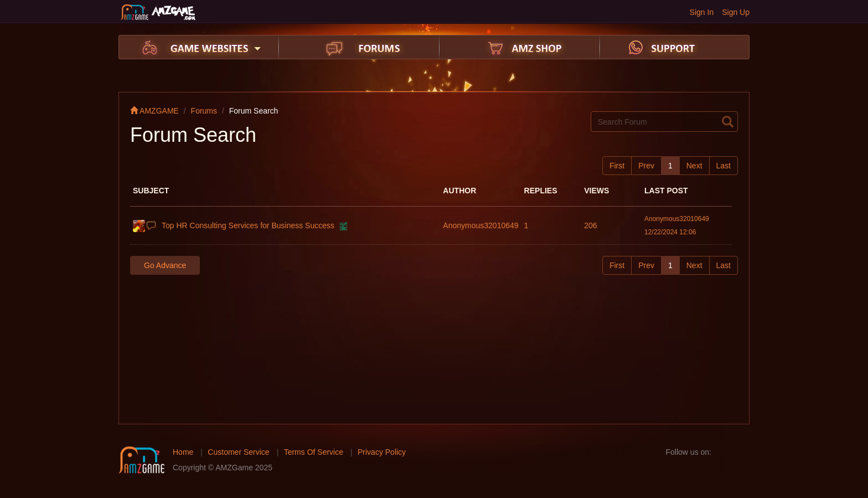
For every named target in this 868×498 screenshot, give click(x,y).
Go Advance (165, 265)
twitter (741, 452)
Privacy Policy (382, 452)
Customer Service (238, 452)
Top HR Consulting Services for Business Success (248, 225)
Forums (204, 111)
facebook (723, 452)
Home (183, 452)
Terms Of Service (314, 452)
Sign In (702, 12)
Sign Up (736, 12)
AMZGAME (154, 111)
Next (694, 166)
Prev (646, 166)
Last (724, 166)
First (617, 166)
